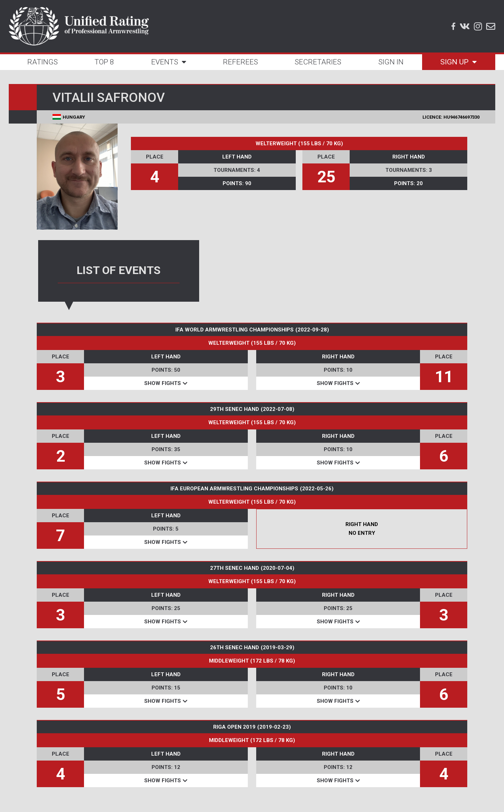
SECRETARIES (318, 62)
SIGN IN (391, 62)
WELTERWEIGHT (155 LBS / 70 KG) (299, 143)
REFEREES (240, 62)
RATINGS (43, 62)
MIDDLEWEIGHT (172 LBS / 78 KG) (252, 661)
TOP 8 (104, 62)
